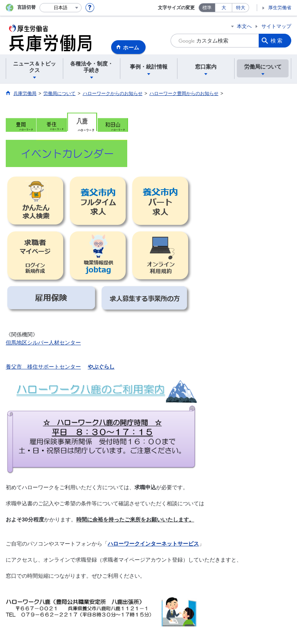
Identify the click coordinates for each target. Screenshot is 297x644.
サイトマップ (276, 26)
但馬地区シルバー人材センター (43, 342)
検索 (277, 41)
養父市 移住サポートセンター (43, 367)
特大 (241, 8)
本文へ (244, 26)
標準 (207, 8)
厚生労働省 (280, 8)
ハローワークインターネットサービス (153, 544)
